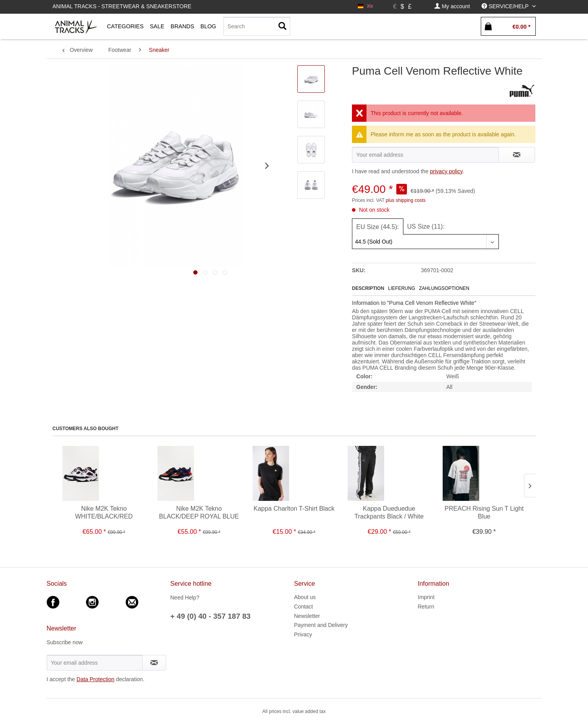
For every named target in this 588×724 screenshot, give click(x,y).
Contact (304, 607)
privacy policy (446, 171)
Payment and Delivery (321, 625)
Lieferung (402, 288)
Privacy (303, 634)
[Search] (257, 26)
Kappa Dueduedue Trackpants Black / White (389, 512)
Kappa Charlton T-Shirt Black (294, 509)
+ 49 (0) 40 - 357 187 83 (211, 616)
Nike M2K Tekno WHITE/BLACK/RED (104, 512)
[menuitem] (452, 6)
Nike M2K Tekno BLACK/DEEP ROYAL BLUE (199, 512)
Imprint (426, 597)
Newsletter (307, 616)
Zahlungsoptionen (444, 288)
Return (426, 607)
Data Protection (96, 679)
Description (368, 288)
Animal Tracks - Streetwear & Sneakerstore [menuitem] (122, 6)
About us (305, 597)
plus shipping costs (406, 200)
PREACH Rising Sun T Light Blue (484, 512)
